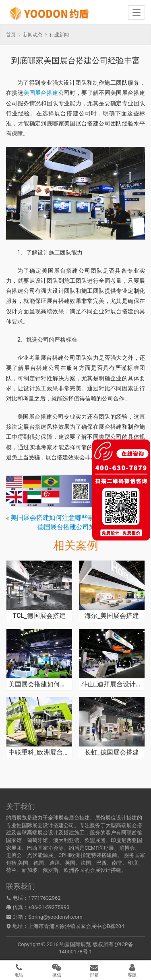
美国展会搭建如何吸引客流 (39, 684)
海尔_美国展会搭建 (112, 616)
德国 (39, 863)
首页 (11, 35)
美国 (23, 863)
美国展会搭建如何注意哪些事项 (56, 518)
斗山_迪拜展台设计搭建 (112, 684)
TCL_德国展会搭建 (39, 616)
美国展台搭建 (41, 93)
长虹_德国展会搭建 (112, 753)
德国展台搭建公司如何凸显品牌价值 (89, 527)
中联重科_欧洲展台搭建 (39, 753)
